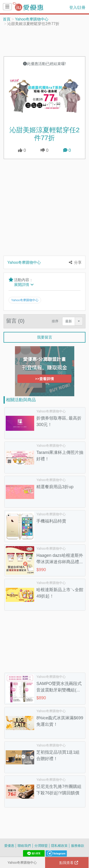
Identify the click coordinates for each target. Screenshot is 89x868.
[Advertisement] (45, 41)
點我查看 (69, 863)
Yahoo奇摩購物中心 (32, 19)
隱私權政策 (59, 845)
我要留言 (45, 337)
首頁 (7, 19)
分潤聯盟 (41, 845)
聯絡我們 (24, 845)
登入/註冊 (77, 7)
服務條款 (78, 845)
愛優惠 (9, 845)
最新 (69, 321)
